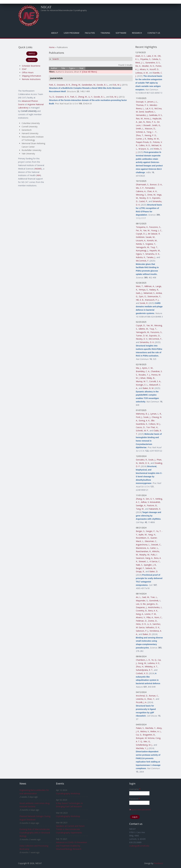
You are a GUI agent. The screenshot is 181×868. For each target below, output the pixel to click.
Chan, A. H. (152, 191)
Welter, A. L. (156, 731)
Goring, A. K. (144, 421)
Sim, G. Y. (150, 499)
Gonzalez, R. (142, 460)
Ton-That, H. (152, 427)
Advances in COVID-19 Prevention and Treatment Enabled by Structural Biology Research (71, 846)
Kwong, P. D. (151, 135)
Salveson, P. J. (142, 631)
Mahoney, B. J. (142, 414)
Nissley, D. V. (145, 198)
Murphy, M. (144, 555)
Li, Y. (90, 97)
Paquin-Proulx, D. (144, 142)
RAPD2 (32, 53)
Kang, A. (149, 558)
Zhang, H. (140, 499)
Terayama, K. (142, 227)
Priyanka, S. (146, 59)
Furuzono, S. (155, 227)
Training (105, 33)
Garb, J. (139, 293)
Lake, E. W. (152, 56)
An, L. (138, 597)
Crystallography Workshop (68, 793)
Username (135, 789)
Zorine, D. (153, 621)
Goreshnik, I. (155, 601)
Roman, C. (154, 696)
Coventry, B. (141, 611)
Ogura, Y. (140, 254)
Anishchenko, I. (155, 607)
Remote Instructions (31, 79)
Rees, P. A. (151, 122)
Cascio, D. (140, 427)
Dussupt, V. (141, 102)
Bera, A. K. (153, 611)
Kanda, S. (140, 244)
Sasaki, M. (150, 237)
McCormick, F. (142, 261)
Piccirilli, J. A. (141, 702)
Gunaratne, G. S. (153, 63)
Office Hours (28, 72)
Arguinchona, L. (143, 545)
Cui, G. (139, 735)
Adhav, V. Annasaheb (151, 502)
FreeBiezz (158, 863)
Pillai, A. (150, 617)
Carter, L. (154, 548)
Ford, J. (139, 417)
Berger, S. (140, 531)
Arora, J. (148, 118)
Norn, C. (158, 617)
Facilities (90, 33)
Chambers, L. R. (143, 660)
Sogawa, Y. (151, 244)
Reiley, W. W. (153, 139)
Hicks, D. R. (141, 624)
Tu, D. (52, 97)
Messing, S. (141, 195)
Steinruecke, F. (154, 296)
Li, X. (149, 624)
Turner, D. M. (142, 336)
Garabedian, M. (89, 85)
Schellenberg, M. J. (144, 745)
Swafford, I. (150, 112)
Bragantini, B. (149, 735)
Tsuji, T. (154, 247)
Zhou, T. (140, 135)
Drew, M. (152, 195)
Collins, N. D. (145, 145)
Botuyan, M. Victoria (145, 738)
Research (137, 33)
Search (56, 59)
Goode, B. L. (102, 85)
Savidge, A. (141, 505)
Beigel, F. (140, 568)
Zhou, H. (140, 667)
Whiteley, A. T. (151, 667)
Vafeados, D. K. (153, 627)
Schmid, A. (141, 132)
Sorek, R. (144, 303)
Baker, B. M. (148, 388)
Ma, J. (138, 368)
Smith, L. (140, 129)
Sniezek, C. (156, 545)
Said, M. (146, 597)
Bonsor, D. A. (156, 184)
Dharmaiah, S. (142, 184)
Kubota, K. (141, 257)
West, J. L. (140, 63)
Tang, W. (140, 509)
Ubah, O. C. (140, 56)
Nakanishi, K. (155, 509)
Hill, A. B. (140, 300)
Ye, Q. (154, 660)
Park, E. (52, 85)
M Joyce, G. (144, 149)
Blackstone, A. (142, 548)
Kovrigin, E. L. (142, 385)
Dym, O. (143, 296)
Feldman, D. (141, 621)
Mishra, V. (145, 731)
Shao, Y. (151, 699)
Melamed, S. (149, 293)
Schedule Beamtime (31, 66)
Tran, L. (154, 597)
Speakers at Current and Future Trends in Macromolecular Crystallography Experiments (70, 829)
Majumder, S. (142, 601)
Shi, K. (138, 66)
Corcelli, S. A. (155, 381)
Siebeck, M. (151, 568)
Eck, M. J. (117, 85)
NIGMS (38, 169)
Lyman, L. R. (156, 414)
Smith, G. (156, 125)
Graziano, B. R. (64, 85)
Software (121, 33)
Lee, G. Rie (141, 604)
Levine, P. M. (150, 614)
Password (135, 799)
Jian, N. (142, 122)
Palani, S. (140, 728)
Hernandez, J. (142, 115)
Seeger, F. (150, 531)
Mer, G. (147, 741)
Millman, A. (149, 286)
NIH (39, 175)
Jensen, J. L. (153, 102)
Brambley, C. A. (143, 371)
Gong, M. (142, 663)
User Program (71, 33)
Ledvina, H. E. (154, 663)
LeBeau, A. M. (142, 73)
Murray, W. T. (142, 381)
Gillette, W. (143, 329)
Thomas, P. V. (142, 105)
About (55, 33)
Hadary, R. (154, 290)
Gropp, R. (140, 571)
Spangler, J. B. (150, 565)
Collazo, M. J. (154, 424)
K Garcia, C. (155, 561)
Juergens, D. (152, 604)
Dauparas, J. (141, 607)
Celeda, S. (156, 59)
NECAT (46, 7)
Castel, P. (143, 201)
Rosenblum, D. (143, 538)
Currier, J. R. (141, 139)
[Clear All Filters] (90, 72)
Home (52, 47)
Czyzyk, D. (141, 325)
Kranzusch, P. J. (152, 300)
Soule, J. (147, 417)
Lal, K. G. (149, 108)
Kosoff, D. (154, 69)
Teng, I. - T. (152, 132)
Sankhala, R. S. (156, 115)
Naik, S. (139, 565)
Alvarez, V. (141, 617)
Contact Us (154, 33)
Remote (32, 60)
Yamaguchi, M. (143, 247)
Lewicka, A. (141, 699)
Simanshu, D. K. (153, 254)
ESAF (24, 69)
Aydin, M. (143, 535)
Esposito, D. (155, 336)
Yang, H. (152, 535)
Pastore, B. (152, 505)
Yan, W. (146, 230)
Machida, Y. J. (142, 748)
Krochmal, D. (142, 696)
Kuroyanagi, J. (142, 250)
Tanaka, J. (151, 257)
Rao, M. (139, 118)
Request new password (140, 810)
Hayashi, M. (155, 250)
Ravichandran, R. (143, 551)
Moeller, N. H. (148, 66)
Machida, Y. (150, 728)
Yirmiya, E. (143, 290)
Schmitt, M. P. (142, 431)
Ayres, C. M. (147, 368)
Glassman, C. (151, 541)
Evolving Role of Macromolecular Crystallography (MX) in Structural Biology (35, 833)
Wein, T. (140, 286)
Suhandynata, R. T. (144, 670)
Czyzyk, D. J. (141, 234)
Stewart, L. (144, 561)
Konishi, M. (152, 240)
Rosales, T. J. (144, 375)
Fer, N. (139, 230)
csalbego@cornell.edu (139, 846)
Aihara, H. (144, 69)
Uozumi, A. (141, 240)
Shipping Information (31, 76)
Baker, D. (154, 571)
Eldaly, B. (151, 378)
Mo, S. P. (140, 188)
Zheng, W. (76, 85)
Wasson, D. (150, 129)
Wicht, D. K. (144, 463)
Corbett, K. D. (142, 673)
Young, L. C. (156, 230)
